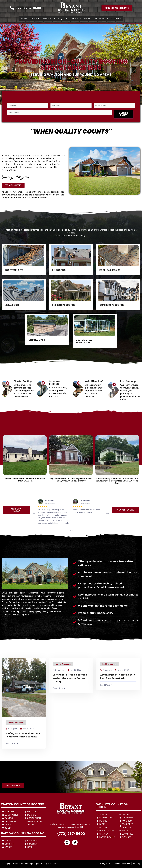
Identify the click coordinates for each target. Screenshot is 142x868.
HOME (18, 19)
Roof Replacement (110, 664)
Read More (12, 744)
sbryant (14, 729)
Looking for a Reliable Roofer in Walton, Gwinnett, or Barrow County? (70, 679)
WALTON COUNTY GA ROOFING (23, 805)
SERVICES (45, 19)
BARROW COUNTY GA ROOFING (23, 834)
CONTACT (122, 19)
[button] (30, 19)
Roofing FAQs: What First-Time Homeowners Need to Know (23, 735)
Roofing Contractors (16, 723)
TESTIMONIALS (104, 19)
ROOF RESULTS (72, 19)
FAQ (58, 19)
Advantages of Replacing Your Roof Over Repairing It (118, 677)
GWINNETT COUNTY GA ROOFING (112, 806)
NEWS (88, 19)
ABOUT (30, 19)
